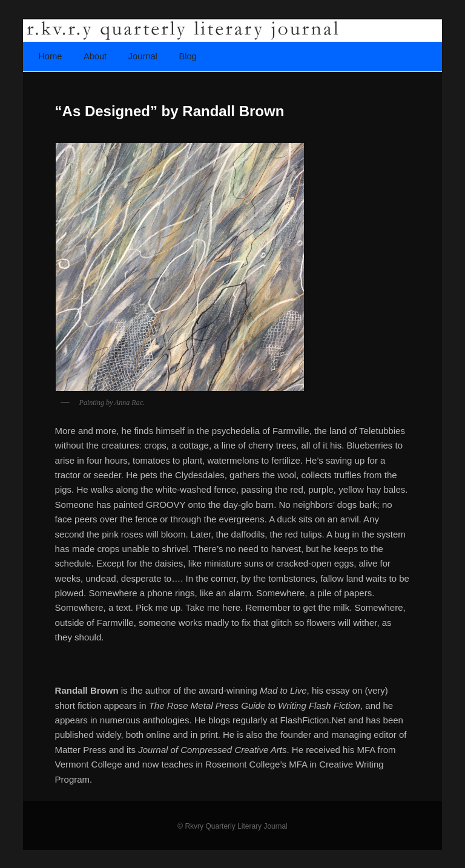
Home (50, 56)
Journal (143, 56)
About (95, 56)
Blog (187, 56)
